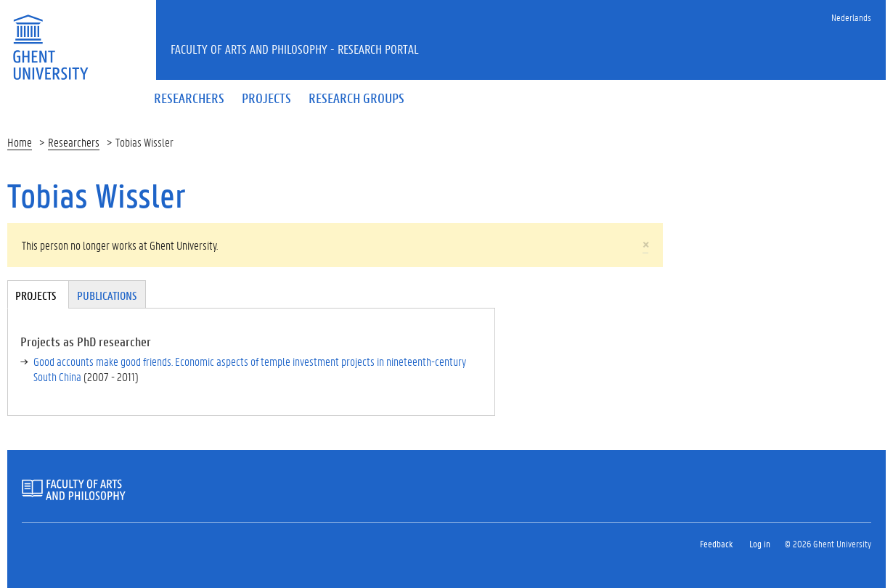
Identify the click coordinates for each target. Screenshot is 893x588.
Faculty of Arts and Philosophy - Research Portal (295, 49)
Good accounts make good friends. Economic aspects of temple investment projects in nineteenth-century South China (250, 369)
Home (20, 142)
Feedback (716, 543)
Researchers (74, 142)
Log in (760, 543)
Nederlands (851, 17)
